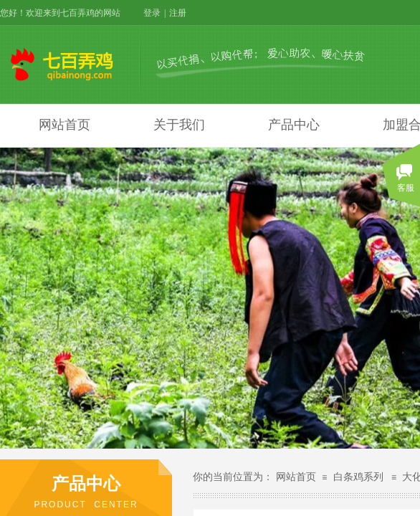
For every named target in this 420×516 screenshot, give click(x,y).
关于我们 (179, 125)
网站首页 (65, 125)
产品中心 (294, 125)
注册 (178, 13)
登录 (152, 13)
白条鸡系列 (358, 477)
